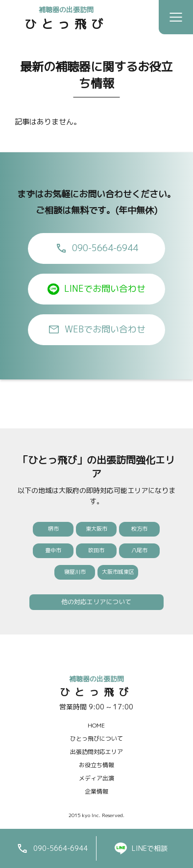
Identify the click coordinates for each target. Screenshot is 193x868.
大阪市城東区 (118, 572)
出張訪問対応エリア (96, 752)
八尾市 (139, 550)
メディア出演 (96, 778)
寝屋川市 (75, 572)
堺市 (53, 529)
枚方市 (139, 529)
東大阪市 (96, 529)
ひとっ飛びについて (96, 739)
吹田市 (96, 550)
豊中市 (53, 550)
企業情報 (96, 791)
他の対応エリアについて (96, 602)
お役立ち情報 (96, 765)
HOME (96, 725)
